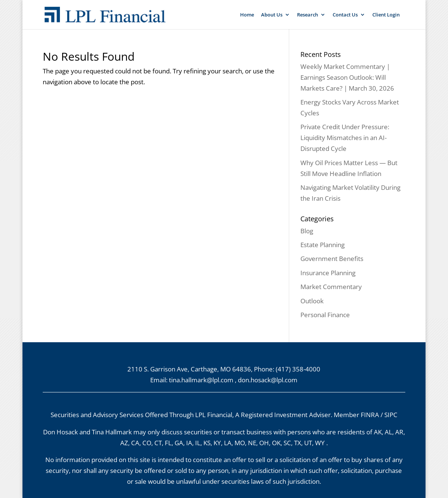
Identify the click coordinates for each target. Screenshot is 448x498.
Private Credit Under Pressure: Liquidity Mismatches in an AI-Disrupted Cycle (345, 138)
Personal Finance (325, 315)
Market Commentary (331, 287)
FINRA (370, 415)
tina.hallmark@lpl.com (201, 380)
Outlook (312, 301)
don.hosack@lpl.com (268, 380)
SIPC (391, 415)
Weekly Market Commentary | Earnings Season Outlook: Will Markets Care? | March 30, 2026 (347, 77)
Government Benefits (332, 259)
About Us (272, 15)
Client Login (386, 15)
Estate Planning (323, 245)
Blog (307, 231)
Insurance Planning (328, 273)
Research (308, 15)
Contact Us (345, 15)
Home (247, 15)
